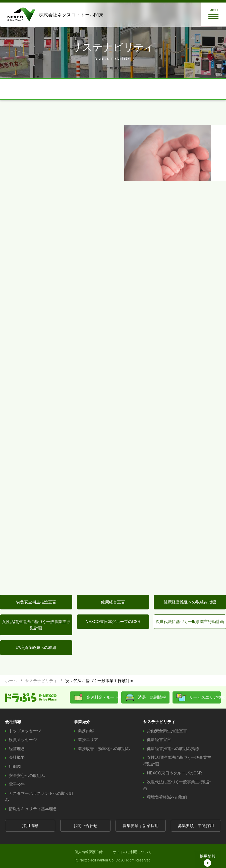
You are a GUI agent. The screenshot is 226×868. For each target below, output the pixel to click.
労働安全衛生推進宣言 (36, 602)
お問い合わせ (85, 826)
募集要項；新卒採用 (141, 826)
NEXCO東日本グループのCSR (113, 622)
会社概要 (17, 757)
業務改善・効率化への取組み (104, 749)
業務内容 (86, 731)
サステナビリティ (41, 681)
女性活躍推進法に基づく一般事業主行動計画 (36, 625)
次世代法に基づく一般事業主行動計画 (190, 622)
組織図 (15, 767)
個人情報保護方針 (89, 852)
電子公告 (17, 784)
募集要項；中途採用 (196, 826)
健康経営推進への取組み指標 (190, 602)
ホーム (11, 681)
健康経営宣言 (113, 602)
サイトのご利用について (132, 852)
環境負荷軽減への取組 (36, 648)
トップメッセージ (25, 731)
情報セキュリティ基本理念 (33, 809)
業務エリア (88, 740)
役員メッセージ (23, 740)
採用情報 (30, 826)
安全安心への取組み (27, 776)
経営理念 (17, 749)
